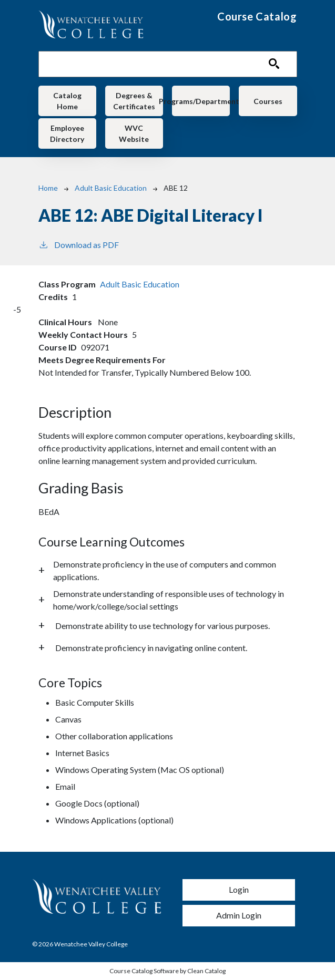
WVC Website (134, 133)
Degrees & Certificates (134, 101)
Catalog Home (67, 101)
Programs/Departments (201, 101)
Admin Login (239, 915)
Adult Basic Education (111, 188)
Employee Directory (67, 133)
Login (239, 889)
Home (48, 188)
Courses (268, 101)
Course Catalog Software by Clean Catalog (167, 971)
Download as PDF (79, 244)
